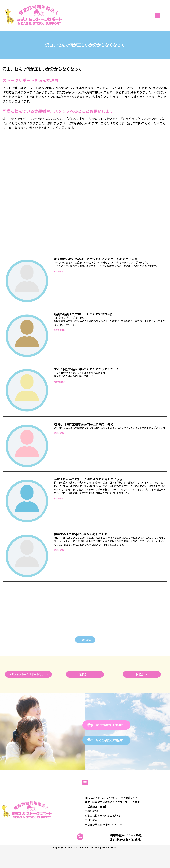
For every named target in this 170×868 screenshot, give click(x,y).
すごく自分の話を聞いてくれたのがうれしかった (87, 369)
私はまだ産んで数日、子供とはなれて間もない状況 (88, 479)
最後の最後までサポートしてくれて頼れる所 (84, 314)
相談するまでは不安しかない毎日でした (81, 534)
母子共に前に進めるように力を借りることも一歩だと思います (96, 259)
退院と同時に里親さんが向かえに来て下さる (84, 424)
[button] (157, 16)
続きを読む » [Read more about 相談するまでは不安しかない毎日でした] (60, 550)
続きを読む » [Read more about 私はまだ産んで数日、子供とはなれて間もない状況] (60, 498)
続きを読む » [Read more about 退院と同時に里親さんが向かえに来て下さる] (60, 433)
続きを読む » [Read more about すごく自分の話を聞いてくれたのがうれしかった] (60, 381)
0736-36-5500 (126, 839)
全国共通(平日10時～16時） (127, 835)
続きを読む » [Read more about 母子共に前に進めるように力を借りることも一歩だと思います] (60, 271)
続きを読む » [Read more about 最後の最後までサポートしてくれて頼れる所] (60, 330)
